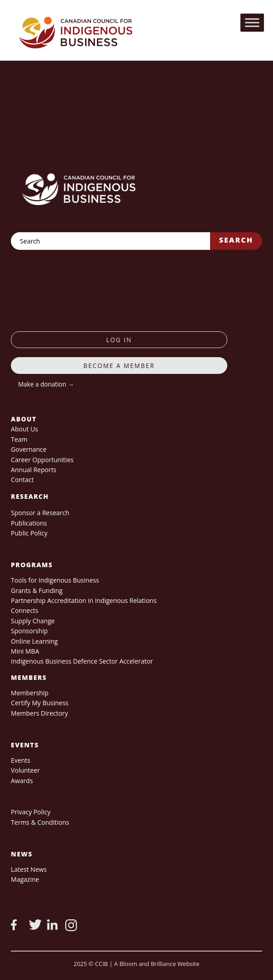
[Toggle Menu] (252, 22)
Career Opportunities (42, 460)
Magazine (25, 879)
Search (236, 240)
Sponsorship (29, 631)
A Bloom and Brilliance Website (157, 964)
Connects (25, 610)
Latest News (29, 869)
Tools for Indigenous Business (55, 580)
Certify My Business (40, 703)
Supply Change (33, 621)
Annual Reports (34, 470)
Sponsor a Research (40, 513)
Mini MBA (25, 651)
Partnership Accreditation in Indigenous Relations (84, 600)
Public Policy (29, 533)
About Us (24, 429)
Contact (22, 480)
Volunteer (25, 770)
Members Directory (39, 713)
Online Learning (34, 641)
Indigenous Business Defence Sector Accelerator (82, 661)
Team (19, 439)
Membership (30, 693)
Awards (22, 781)
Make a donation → (46, 384)
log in (119, 340)
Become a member (119, 366)
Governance (29, 449)
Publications (29, 523)
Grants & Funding (37, 590)
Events (21, 760)
